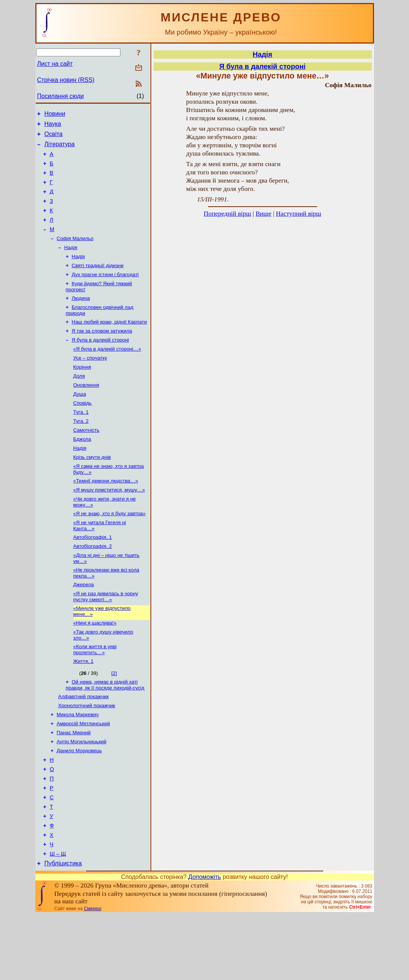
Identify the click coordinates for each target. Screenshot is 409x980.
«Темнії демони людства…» (106, 515)
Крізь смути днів (92, 490)
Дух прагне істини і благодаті (105, 293)
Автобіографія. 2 (93, 585)
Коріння (82, 392)
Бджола (82, 470)
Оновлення (86, 412)
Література (60, 149)
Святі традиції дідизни (98, 283)
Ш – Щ (58, 918)
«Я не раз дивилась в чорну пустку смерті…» (106, 638)
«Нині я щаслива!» (95, 666)
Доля (79, 402)
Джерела (84, 625)
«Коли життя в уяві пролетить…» (95, 694)
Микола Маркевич (78, 763)
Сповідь (83, 431)
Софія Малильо (75, 254)
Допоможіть (204, 942)
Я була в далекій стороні (100, 363)
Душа (80, 421)
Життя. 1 (84, 707)
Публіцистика (63, 928)
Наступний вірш (298, 214)
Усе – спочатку (90, 382)
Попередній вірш (227, 214)
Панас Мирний (74, 783)
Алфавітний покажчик (84, 743)
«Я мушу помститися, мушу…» (109, 525)
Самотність (87, 461)
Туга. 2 (81, 451)
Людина (81, 318)
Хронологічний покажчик (87, 753)
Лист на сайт (55, 64)
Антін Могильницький (82, 792)
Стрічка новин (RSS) (66, 80)
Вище (263, 214)
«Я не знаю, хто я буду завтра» (109, 550)
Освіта (54, 137)
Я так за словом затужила (102, 353)
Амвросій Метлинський (84, 773)
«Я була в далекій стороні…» (107, 373)
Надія (71, 264)
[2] (114, 719)
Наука (53, 126)
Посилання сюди (61, 96)
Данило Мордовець (79, 802)
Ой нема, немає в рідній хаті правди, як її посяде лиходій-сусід (105, 731)
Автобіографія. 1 (93, 575)
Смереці (93, 974)
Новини (55, 115)
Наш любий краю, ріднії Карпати (109, 343)
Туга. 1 (81, 441)
